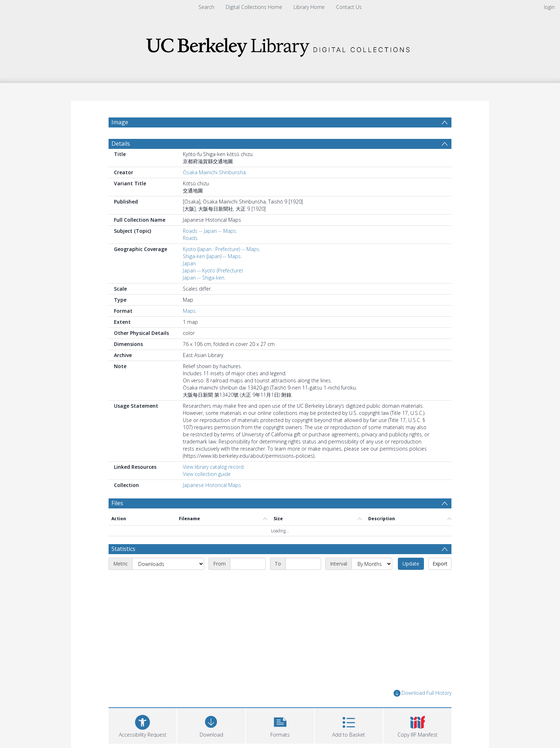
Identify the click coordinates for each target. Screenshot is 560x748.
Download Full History (422, 693)
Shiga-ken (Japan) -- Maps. (212, 256)
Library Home (309, 7)
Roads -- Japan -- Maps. (210, 231)
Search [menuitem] (206, 7)
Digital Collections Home (254, 7)
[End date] (303, 564)
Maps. (190, 311)
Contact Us (349, 7)
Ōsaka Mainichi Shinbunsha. (215, 172)
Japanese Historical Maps (212, 485)
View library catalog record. (214, 467)
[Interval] (372, 564)
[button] (280, 725)
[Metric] (168, 564)
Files (117, 503)
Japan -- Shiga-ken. (204, 278)
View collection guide (207, 474)
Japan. (190, 263)
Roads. (191, 238)
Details (121, 144)
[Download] (211, 725)
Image (120, 122)
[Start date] (248, 564)
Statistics (123, 549)
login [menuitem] (549, 7)
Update (411, 564)
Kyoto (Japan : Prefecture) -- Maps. (222, 249)
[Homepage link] (280, 45)
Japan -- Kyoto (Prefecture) (213, 270)
